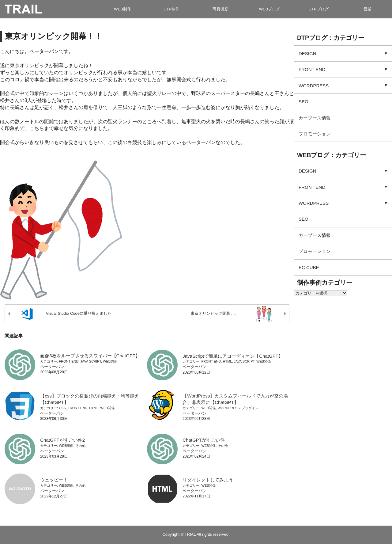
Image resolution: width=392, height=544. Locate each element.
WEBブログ (270, 9)
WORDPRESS (229, 408)
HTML (227, 361)
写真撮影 (221, 9)
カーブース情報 (315, 118)
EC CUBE (309, 267)
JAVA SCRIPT (90, 361)
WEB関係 (110, 361)
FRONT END (69, 361)
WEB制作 (123, 9)
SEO (303, 102)
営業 (367, 9)
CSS (62, 408)
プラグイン (250, 408)
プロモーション (315, 134)
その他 (80, 446)
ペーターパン (52, 367)
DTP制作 (171, 9)
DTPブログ (319, 9)
